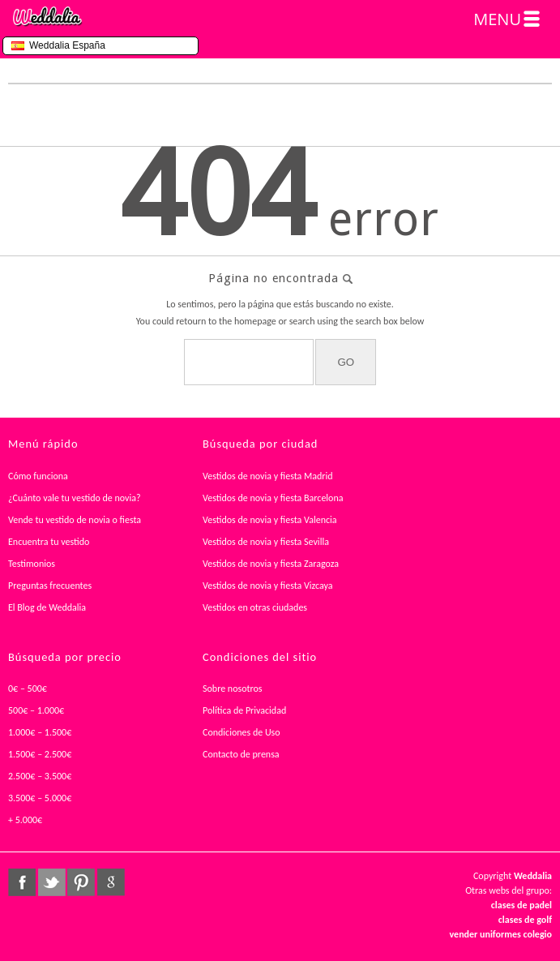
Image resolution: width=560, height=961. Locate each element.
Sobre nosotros (233, 689)
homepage (255, 321)
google (111, 882)
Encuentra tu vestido (49, 542)
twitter (52, 882)
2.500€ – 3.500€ (40, 776)
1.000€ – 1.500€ (40, 732)
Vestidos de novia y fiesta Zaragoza (271, 564)
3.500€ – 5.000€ (40, 798)
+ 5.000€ (25, 820)
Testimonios (32, 564)
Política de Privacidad (244, 710)
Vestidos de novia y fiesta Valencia (270, 520)
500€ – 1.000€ (36, 710)
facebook (22, 882)
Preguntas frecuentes (50, 586)
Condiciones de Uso (242, 732)
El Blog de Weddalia (47, 607)
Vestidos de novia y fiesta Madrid (268, 476)
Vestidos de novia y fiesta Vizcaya (268, 586)
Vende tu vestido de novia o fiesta (75, 520)
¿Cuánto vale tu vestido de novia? (75, 498)
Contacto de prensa (241, 754)
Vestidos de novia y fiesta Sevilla (266, 542)
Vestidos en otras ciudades (255, 607)
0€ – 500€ (28, 689)
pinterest (81, 882)
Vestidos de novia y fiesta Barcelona (273, 498)
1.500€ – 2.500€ (40, 754)
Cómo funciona (38, 476)
